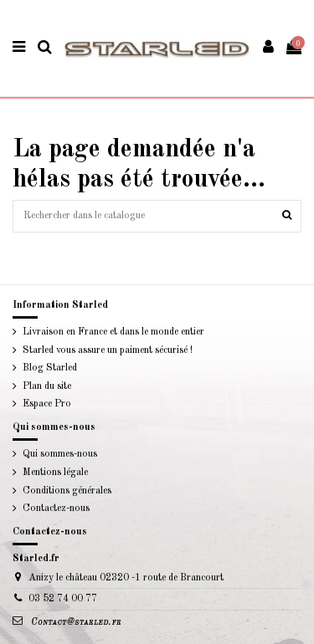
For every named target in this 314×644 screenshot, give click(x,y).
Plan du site (47, 386)
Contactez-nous (56, 509)
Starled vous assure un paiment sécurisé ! (108, 350)
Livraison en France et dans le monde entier (113, 332)
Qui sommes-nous (60, 454)
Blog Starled (50, 368)
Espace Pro (47, 404)
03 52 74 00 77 (63, 599)
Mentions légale (55, 473)
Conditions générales (67, 491)
